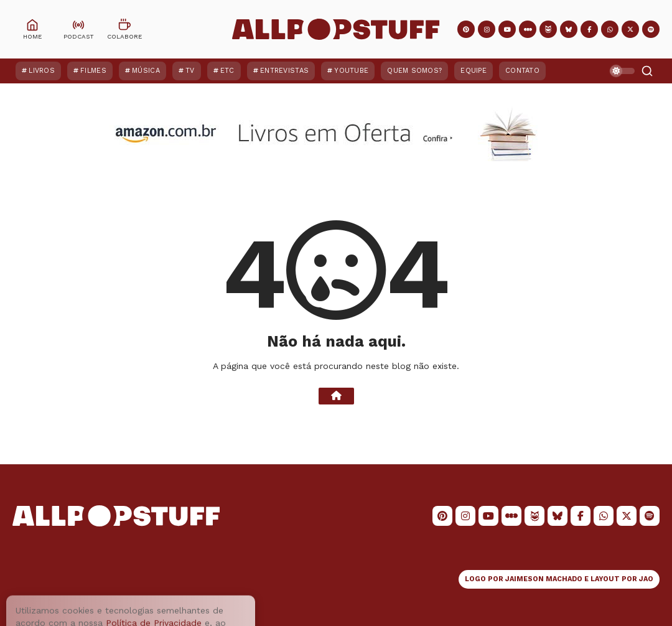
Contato (522, 71)
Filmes (93, 71)
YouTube (351, 71)
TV (190, 71)
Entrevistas (284, 71)
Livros (42, 71)
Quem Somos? (414, 71)
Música (146, 71)
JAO (646, 579)
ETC (227, 71)
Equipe (474, 71)
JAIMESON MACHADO (544, 579)
